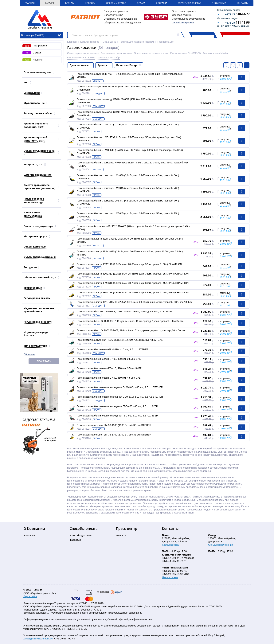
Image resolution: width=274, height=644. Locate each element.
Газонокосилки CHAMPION (186, 53)
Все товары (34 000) (41, 35)
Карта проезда (170, 545)
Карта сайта (30, 596)
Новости (90, 3)
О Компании (219, 3)
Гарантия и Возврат (190, 3)
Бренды (70, 3)
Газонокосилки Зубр (108, 58)
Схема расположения (221, 545)
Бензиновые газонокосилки (116, 53)
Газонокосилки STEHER (81, 58)
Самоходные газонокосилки (83, 53)
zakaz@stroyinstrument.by (38, 639)
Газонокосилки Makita (215, 53)
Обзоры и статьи (116, 3)
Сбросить (29, 354)
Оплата (141, 3)
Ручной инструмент (183, 23)
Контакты (243, 3)
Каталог (50, 3)
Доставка (162, 3)
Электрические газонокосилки (151, 53)
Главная (30, 3)
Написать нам (170, 577)
